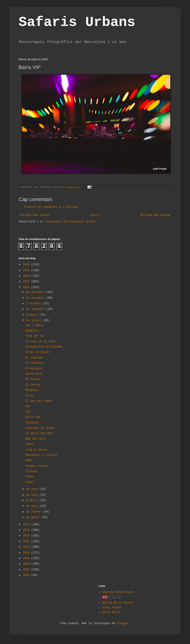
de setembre (36, 309)
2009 (27, 558)
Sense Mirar (111, 612)
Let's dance (35, 325)
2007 (27, 570)
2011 (27, 547)
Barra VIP (33, 417)
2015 (27, 525)
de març (33, 506)
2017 (27, 282)
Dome (29, 460)
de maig (33, 495)
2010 (27, 553)
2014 (27, 530)
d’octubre (35, 304)
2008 (27, 564)
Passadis (32, 423)
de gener (34, 517)
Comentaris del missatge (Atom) (70, 222)
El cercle (33, 385)
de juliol (35, 320)
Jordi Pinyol (112, 608)
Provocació (34, 369)
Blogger (123, 623)
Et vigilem (34, 358)
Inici (95, 215)
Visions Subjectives (118, 592)
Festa (30, 396)
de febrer (35, 512)
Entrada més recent (35, 215)
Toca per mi (35, 336)
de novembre (36, 298)
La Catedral (35, 363)
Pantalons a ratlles (41, 455)
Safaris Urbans (77, 22)
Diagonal (32, 390)
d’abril (33, 501)
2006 (27, 575)
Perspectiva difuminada (44, 347)
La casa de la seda (41, 342)
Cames (30, 444)
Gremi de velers (38, 352)
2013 (27, 536)
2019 (27, 271)
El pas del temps (39, 401)
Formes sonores (37, 466)
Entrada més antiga (155, 215)
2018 (27, 276)
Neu (28, 406)
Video (30, 477)
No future (33, 379)
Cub (28, 412)
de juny (33, 489)
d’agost (33, 315)
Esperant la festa (40, 428)
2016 (27, 287)
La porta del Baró (40, 433)
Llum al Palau (36, 450)
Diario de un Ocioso (118, 603)
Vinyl (30, 482)
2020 (27, 265)
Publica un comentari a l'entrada (51, 207)
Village (31, 471)
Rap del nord (35, 439)
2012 (27, 541)
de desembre (36, 292)
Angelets (32, 331)
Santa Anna (34, 374)
